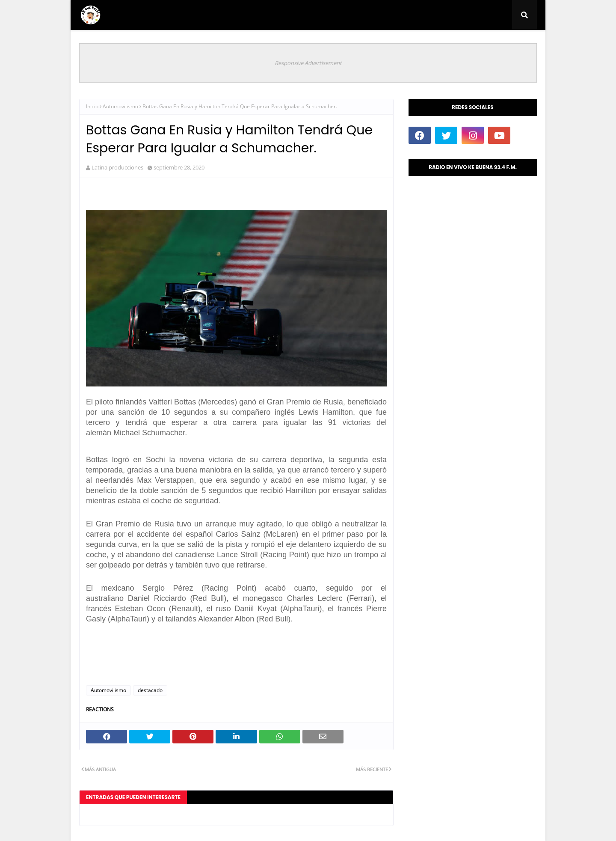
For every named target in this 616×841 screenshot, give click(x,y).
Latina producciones (117, 167)
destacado (150, 690)
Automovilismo (120, 106)
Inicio (92, 106)
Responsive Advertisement (308, 63)
